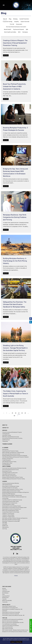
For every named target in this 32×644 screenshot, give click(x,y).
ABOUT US (5, 425)
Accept (13, 642)
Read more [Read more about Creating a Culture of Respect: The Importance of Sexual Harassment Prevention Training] (6, 55)
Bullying (15, 19)
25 (12, 413)
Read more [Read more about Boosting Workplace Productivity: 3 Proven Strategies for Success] (6, 140)
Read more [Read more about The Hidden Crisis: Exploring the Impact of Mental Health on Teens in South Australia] (6, 406)
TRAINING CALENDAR (7, 444)
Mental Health (8, 29)
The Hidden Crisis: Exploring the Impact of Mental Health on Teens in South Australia (16, 393)
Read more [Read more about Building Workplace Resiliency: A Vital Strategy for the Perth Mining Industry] (6, 273)
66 (14, 416)
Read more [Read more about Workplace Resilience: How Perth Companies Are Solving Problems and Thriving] (6, 230)
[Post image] (16, 37)
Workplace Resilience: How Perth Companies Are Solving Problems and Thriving (15, 217)
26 (16, 413)
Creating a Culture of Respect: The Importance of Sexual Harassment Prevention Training (15, 43)
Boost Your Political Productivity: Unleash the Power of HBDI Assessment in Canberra (15, 86)
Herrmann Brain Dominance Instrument (16, 27)
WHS (19, 32)
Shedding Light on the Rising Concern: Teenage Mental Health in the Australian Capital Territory (15, 348)
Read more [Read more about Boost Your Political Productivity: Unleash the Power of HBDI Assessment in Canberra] (6, 99)
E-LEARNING (5, 448)
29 (25, 413)
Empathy (16, 22)
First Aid (12, 24)
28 (22, 413)
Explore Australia (25, 22)
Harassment (19, 24)
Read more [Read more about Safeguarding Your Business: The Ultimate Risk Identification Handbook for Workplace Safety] (6, 317)
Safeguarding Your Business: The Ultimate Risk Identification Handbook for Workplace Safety (15, 304)
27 (19, 413)
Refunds (16, 575)
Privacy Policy (19, 642)
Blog (10, 19)
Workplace (25, 32)
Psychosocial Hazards (18, 29)
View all (5, 19)
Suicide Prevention (24, 19)
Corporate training (8, 22)
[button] (4, 5)
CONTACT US (5, 428)
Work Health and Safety (10, 32)
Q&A (27, 29)
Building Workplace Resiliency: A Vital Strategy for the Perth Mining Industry (15, 261)
